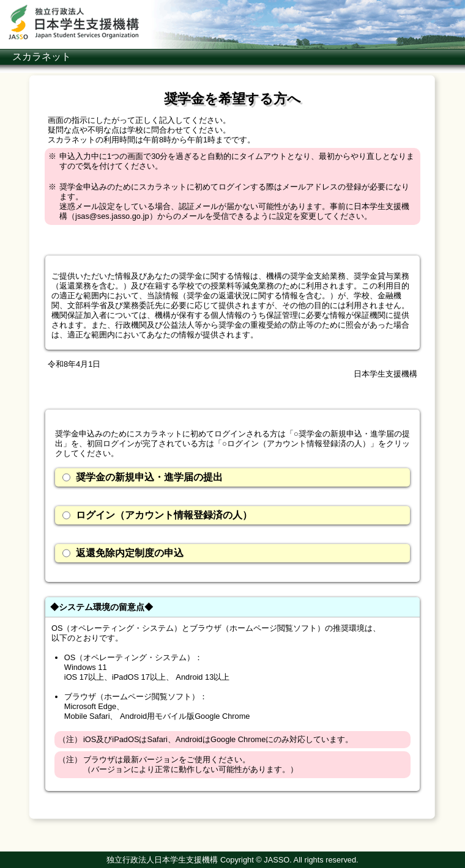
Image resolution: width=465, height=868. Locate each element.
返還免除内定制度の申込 (123, 553)
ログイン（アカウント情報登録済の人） (157, 515)
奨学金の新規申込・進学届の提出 (143, 477)
